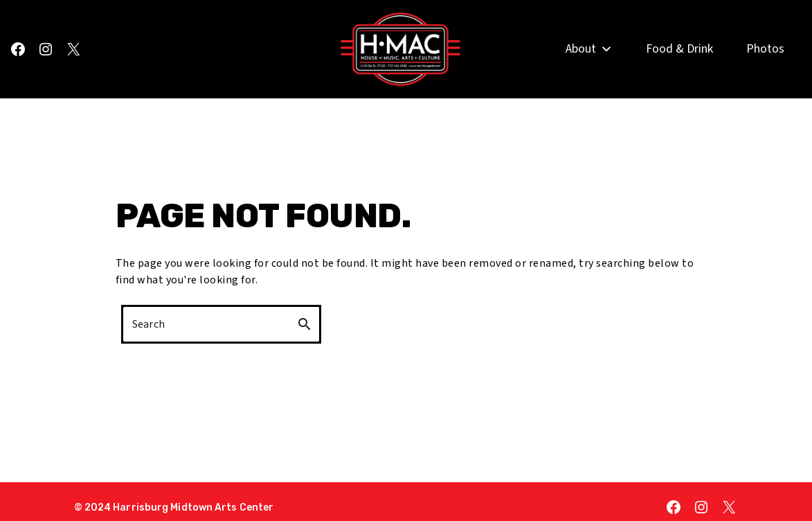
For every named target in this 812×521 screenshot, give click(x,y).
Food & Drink (679, 68)
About (589, 68)
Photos (765, 68)
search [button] (305, 324)
